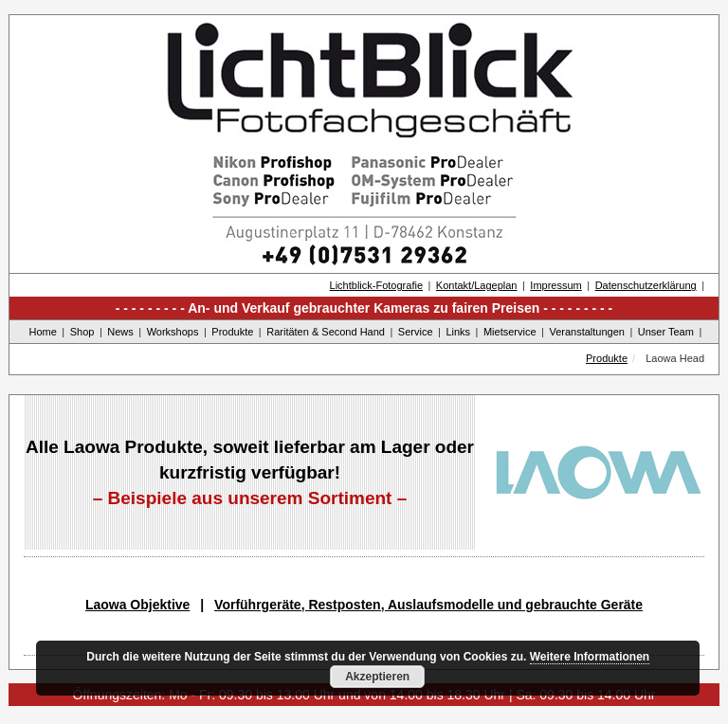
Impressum (555, 285)
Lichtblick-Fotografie (376, 285)
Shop (82, 332)
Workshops (173, 332)
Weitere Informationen (590, 657)
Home (43, 332)
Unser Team (666, 332)
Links (458, 332)
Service (416, 332)
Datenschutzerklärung (646, 285)
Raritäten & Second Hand (326, 332)
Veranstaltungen (587, 332)
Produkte (232, 332)
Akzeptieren (377, 677)
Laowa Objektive (137, 605)
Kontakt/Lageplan (477, 285)
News (120, 332)
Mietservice (510, 332)
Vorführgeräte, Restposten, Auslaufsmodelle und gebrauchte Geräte (428, 605)
